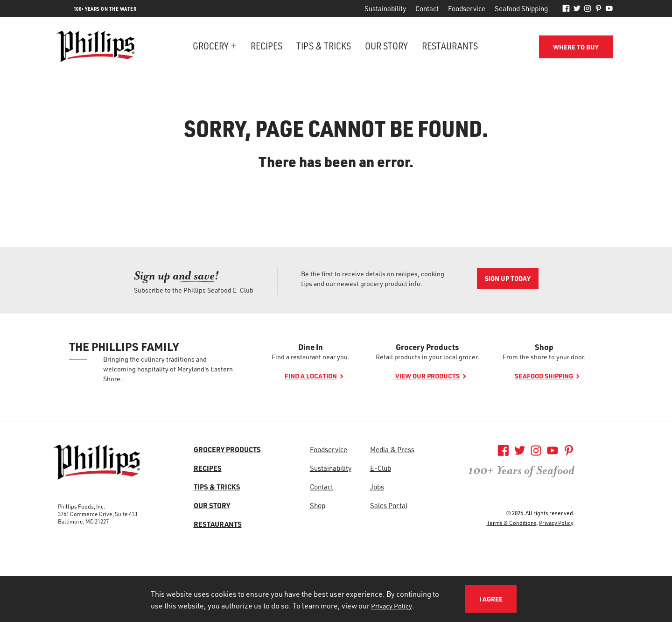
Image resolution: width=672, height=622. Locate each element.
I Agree (491, 599)
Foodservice (467, 8)
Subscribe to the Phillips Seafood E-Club (194, 290)
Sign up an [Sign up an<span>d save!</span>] (176, 276)
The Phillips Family (124, 347)
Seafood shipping (544, 376)
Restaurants (450, 45)
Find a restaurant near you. (311, 357)
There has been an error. (336, 161)
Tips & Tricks (324, 45)
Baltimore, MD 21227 (83, 521)
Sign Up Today (508, 278)
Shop (544, 347)
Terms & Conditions (512, 523)
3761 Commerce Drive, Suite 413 (98, 514)
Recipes (266, 45)
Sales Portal (389, 505)
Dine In (311, 347)
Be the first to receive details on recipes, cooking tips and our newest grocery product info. (373, 279)
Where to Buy (576, 47)
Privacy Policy (556, 523)
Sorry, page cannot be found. (336, 128)
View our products (427, 376)
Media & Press (392, 449)
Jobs (377, 487)
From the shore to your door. (544, 357)
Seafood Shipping (521, 8)
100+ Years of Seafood (521, 470)
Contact (427, 8)
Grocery (211, 45)
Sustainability (385, 8)
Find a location (311, 376)
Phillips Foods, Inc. (81, 506)
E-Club (381, 468)
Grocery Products (427, 347)
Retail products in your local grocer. (427, 357)
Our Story (386, 45)
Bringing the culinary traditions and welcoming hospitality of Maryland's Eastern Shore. (168, 369)
